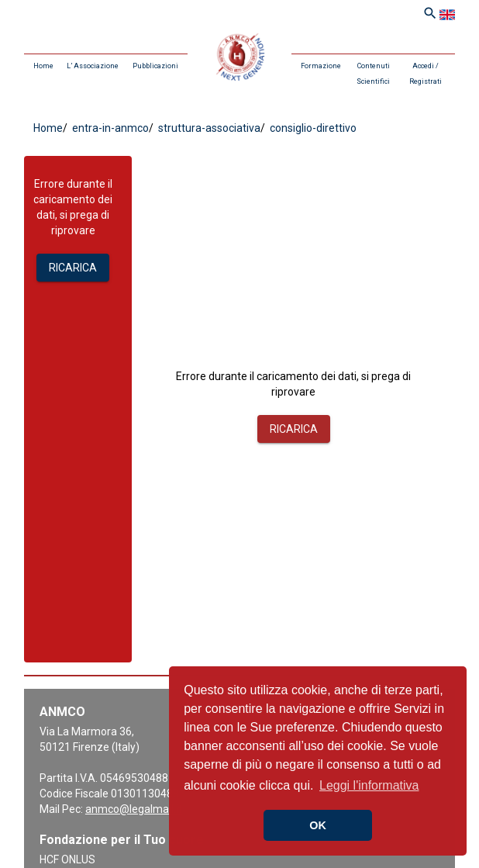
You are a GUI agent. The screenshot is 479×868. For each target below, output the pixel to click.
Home (43, 66)
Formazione (321, 66)
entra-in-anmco (109, 128)
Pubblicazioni (155, 66)
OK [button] (318, 825)
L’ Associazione (93, 66)
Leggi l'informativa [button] (369, 785)
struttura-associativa (208, 128)
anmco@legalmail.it (134, 809)
